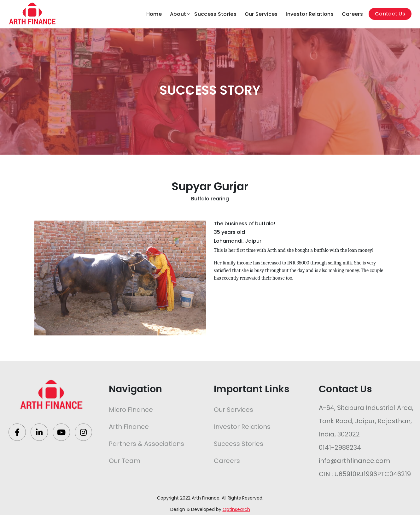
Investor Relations (309, 14)
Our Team (125, 461)
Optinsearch (236, 509)
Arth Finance (129, 427)
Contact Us (390, 14)
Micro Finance (131, 410)
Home (154, 14)
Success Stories (215, 14)
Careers (352, 14)
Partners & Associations (146, 444)
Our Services (261, 14)
